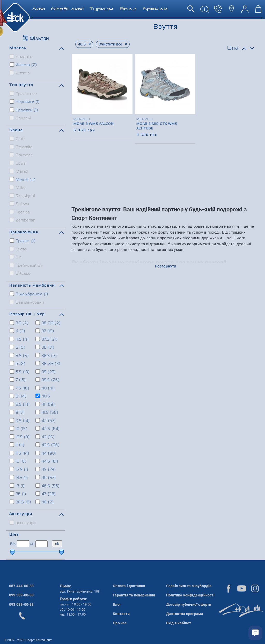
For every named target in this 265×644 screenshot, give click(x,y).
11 (17, 445)
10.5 (20, 437)
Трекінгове (24, 94)
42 (46, 420)
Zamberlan (23, 220)
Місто (19, 249)
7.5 (20, 388)
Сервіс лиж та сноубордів (189, 586)
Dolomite (21, 147)
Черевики (25, 102)
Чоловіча (22, 57)
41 (45, 404)
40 (45, 388)
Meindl (19, 171)
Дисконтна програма (185, 614)
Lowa (18, 163)
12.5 (19, 469)
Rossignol (23, 196)
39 (46, 372)
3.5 (19, 323)
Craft (17, 139)
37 (45, 331)
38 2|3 (48, 363)
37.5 (47, 339)
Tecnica (20, 212)
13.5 (19, 477)
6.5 (20, 372)
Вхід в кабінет (179, 623)
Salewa (20, 204)
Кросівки (24, 110)
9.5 (20, 420)
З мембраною (29, 294)
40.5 (43, 396)
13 (17, 486)
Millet (18, 187)
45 (46, 469)
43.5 (48, 445)
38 (45, 347)
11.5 (20, 453)
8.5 (20, 404)
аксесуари (23, 523)
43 (45, 437)
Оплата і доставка (129, 586)
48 (45, 502)
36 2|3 (48, 323)
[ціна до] (42, 544)
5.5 (19, 355)
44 (46, 453)
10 (19, 428)
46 (46, 477)
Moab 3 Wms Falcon (94, 124)
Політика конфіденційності (190, 595)
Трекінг (23, 241)
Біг (16, 257)
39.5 (48, 380)
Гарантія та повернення (134, 595)
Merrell (23, 179)
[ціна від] (23, 544)
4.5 (19, 339)
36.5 (21, 502)
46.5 (48, 486)
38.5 (46, 355)
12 (18, 461)
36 (18, 494)
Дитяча (20, 73)
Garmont (21, 155)
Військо (20, 273)
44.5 (47, 461)
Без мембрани (27, 302)
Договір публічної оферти (189, 604)
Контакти (121, 614)
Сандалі (20, 118)
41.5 (47, 412)
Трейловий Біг (27, 265)
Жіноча (24, 65)
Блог (117, 604)
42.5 (48, 428)
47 (46, 494)
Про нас (120, 623)
